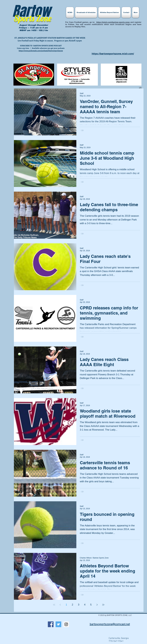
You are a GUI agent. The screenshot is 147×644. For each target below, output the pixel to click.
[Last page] (103, 605)
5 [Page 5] (91, 605)
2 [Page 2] (72, 605)
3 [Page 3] (79, 605)
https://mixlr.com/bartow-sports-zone (113, 22)
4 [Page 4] (85, 605)
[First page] (54, 605)
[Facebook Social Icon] (51, 624)
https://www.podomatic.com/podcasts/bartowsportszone (41, 51)
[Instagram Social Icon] (66, 624)
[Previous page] (60, 605)
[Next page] (97, 605)
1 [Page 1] (66, 605)
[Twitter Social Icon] (58, 624)
